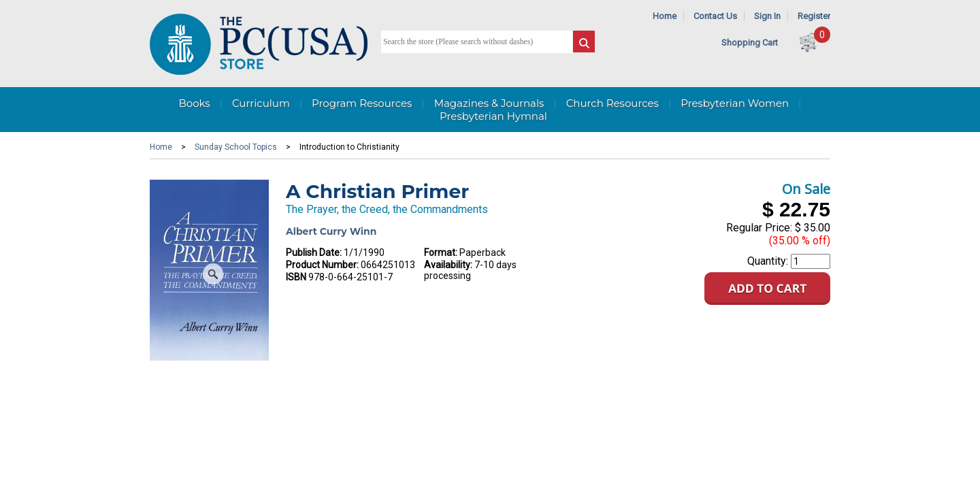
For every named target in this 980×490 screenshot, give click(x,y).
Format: (441, 252)
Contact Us (715, 16)
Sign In (767, 16)
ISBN (296, 277)
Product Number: (322, 265)
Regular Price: (759, 228)
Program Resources (362, 103)
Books (194, 103)
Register (814, 16)
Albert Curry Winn (331, 231)
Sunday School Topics (236, 147)
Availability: (448, 265)
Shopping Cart (750, 43)
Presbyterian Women (735, 103)
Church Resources (612, 103)
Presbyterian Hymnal (493, 116)
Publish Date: (314, 252)
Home (665, 16)
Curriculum (261, 103)
